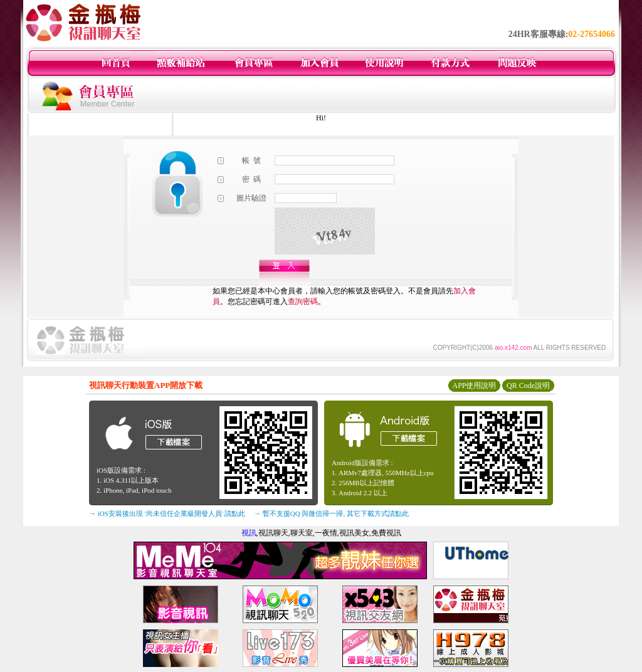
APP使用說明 (474, 386)
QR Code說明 (528, 386)
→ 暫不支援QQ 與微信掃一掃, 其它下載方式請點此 (331, 513)
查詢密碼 (303, 302)
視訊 (249, 533)
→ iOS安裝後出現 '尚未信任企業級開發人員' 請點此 (167, 513)
